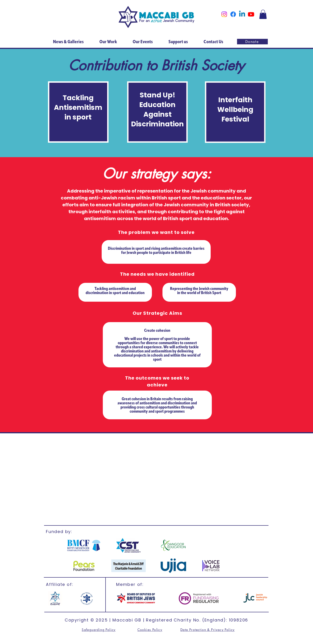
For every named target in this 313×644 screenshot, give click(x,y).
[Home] (156, 17)
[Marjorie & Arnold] (129, 566)
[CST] (128, 545)
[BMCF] (84, 545)
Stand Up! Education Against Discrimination (157, 110)
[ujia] (173, 566)
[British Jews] (136, 598)
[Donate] (252, 42)
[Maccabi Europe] (55, 598)
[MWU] (86, 598)
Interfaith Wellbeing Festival (235, 110)
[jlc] (255, 598)
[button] (263, 14)
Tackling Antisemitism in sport (78, 108)
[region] (78, 112)
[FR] (199, 598)
